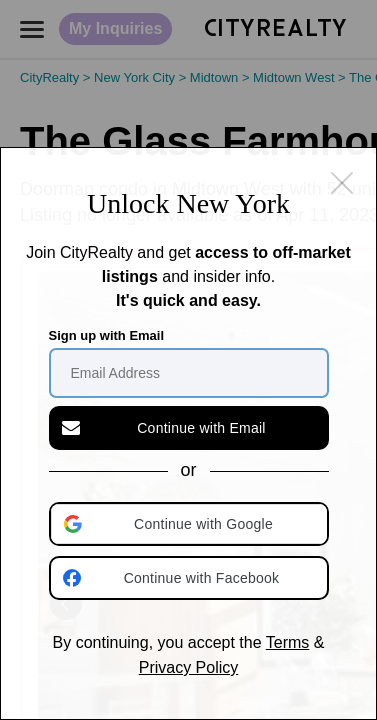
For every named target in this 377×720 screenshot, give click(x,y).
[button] (191, 524)
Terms (288, 642)
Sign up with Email (107, 335)
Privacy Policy (189, 667)
